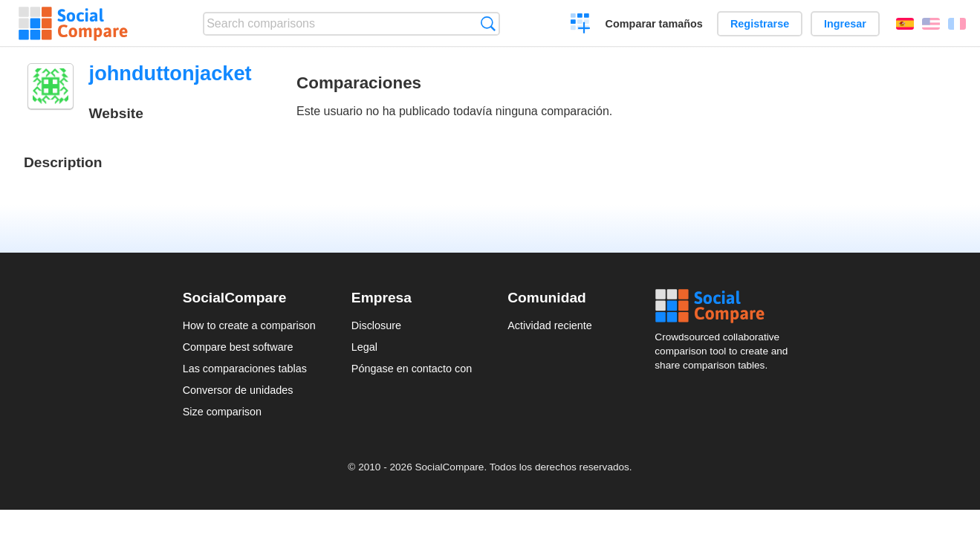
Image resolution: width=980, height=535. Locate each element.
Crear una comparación (581, 25)
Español (905, 24)
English (931, 24)
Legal (364, 347)
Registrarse (760, 24)
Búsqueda (488, 23)
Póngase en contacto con (412, 369)
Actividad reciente (550, 325)
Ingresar (845, 24)
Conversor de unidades (238, 390)
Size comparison (222, 412)
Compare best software (238, 347)
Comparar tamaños (654, 24)
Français (957, 24)
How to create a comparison (249, 325)
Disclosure (376, 325)
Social (726, 306)
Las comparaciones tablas (245, 369)
